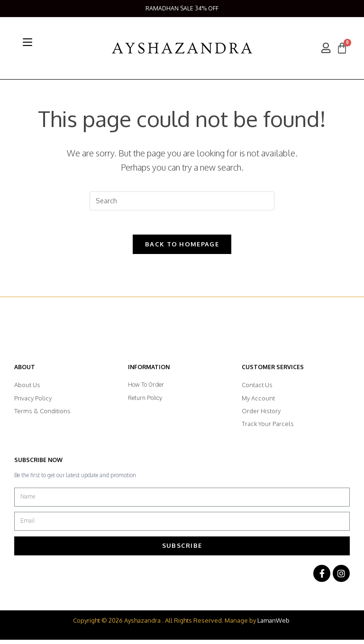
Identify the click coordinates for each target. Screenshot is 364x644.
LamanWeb (273, 624)
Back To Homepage (182, 248)
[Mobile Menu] (27, 42)
